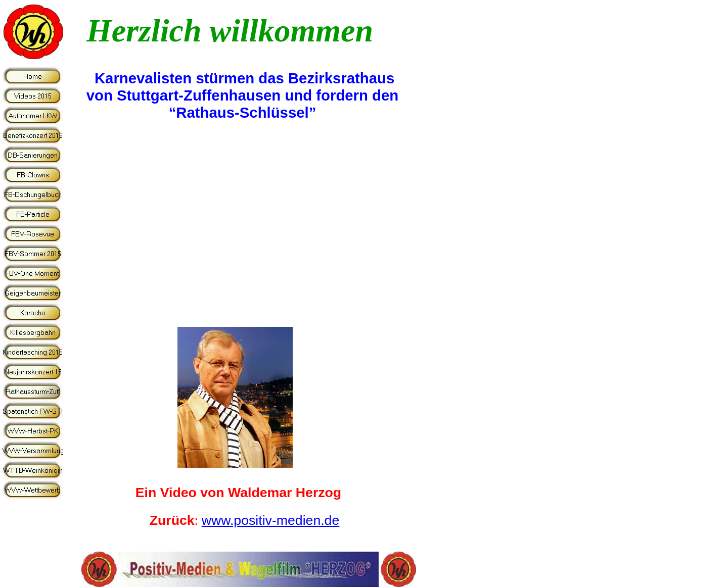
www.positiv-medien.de (271, 520)
